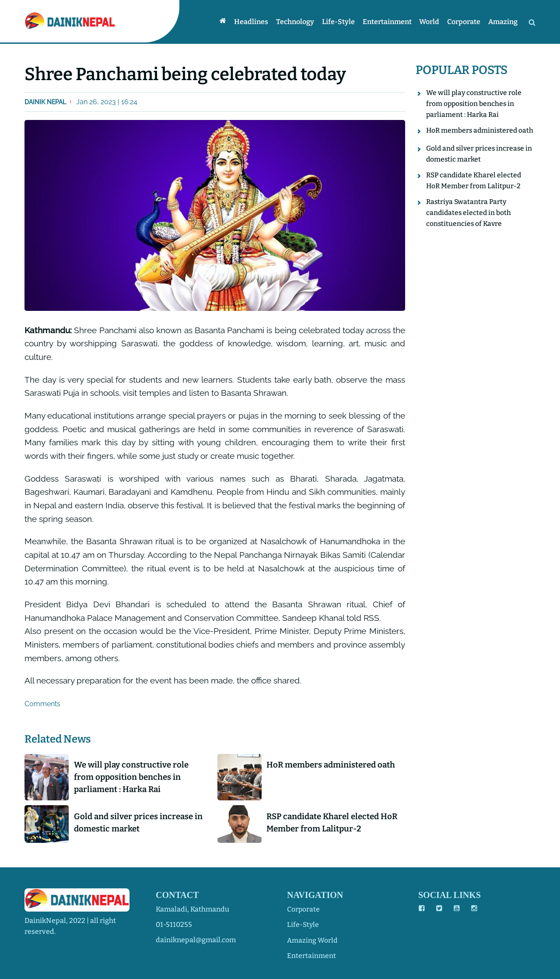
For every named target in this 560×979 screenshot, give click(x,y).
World (431, 22)
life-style (303, 924)
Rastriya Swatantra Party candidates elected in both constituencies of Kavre (469, 225)
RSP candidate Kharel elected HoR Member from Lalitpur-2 (327, 824)
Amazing (503, 22)
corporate (304, 909)
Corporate (465, 22)
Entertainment (390, 22)
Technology (299, 22)
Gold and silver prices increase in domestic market (141, 824)
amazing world (312, 940)
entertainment (311, 955)
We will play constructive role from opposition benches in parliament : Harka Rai (134, 777)
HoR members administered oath (334, 765)
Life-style (342, 22)
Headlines (256, 22)
